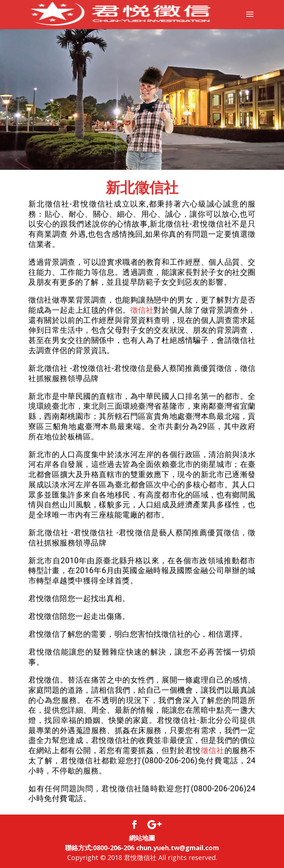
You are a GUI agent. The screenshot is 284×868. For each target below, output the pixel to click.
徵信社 (142, 310)
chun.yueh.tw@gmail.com (178, 848)
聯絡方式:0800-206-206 (100, 848)
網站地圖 (142, 838)
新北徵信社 (142, 188)
